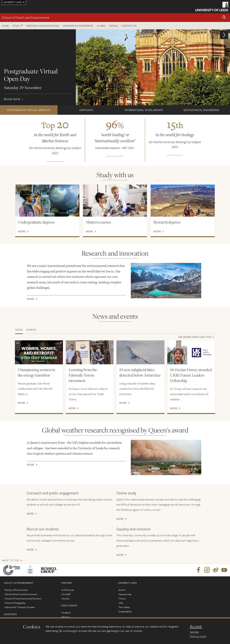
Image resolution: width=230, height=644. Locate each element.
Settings (194, 632)
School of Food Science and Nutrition (23, 598)
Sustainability (125, 611)
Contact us (129, 26)
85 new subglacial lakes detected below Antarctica (140, 372)
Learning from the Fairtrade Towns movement (83, 375)
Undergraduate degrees (36, 222)
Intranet (66, 598)
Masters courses (98, 222)
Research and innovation (43, 26)
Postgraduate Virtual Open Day (29, 110)
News (19, 330)
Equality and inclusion (134, 529)
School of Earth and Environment (26, 17)
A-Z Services (68, 590)
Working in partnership (78, 26)
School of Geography (15, 603)
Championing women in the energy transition (36, 372)
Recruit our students (43, 529)
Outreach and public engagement (53, 493)
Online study (126, 493)
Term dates (124, 607)
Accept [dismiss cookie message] (196, 626)
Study (16, 26)
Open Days (86, 110)
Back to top (11, 560)
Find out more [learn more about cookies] (198, 636)
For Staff (66, 594)
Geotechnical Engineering (201, 110)
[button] (224, 18)
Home (5, 26)
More (22, 231)
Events (31, 330)
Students (66, 613)
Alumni (101, 26)
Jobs (121, 603)
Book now (115, 67)
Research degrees (167, 222)
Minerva (66, 617)
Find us (122, 598)
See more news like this (195, 337)
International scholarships (144, 110)
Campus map (125, 594)
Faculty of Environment (16, 590)
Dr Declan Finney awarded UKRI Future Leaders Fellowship (191, 375)
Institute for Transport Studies (20, 607)
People (114, 26)
